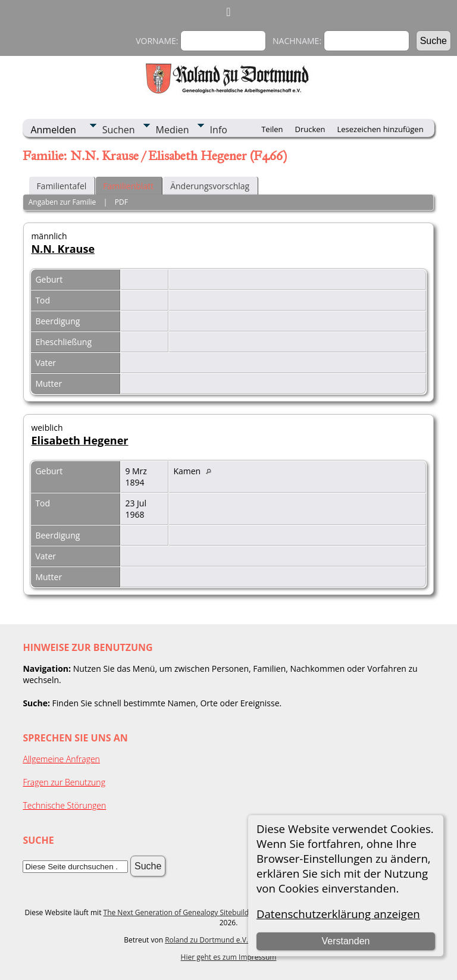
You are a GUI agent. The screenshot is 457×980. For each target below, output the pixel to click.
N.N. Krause (63, 249)
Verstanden (345, 941)
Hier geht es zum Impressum (229, 957)
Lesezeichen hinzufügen (381, 129)
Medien (173, 130)
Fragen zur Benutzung (64, 782)
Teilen (272, 129)
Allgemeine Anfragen (61, 759)
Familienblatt (128, 186)
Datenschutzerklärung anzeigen (338, 914)
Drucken (310, 129)
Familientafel (61, 186)
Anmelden (53, 130)
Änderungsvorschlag (210, 186)
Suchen (119, 130)
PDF (121, 202)
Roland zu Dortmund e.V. (206, 940)
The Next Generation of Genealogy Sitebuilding (181, 912)
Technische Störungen (64, 805)
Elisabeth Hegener (79, 440)
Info (219, 130)
